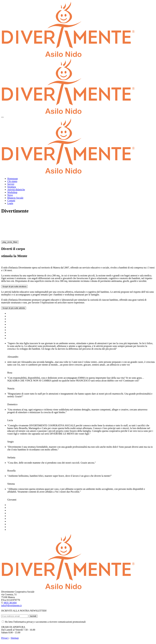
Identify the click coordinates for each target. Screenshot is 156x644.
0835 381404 (10, 603)
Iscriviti (33, 616)
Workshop (12, 192)
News (10, 195)
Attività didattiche (16, 190)
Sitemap (15, 638)
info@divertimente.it (11, 605)
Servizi (11, 184)
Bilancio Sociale (15, 198)
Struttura (12, 187)
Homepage (13, 179)
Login (10, 203)
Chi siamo (12, 181)
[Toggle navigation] (2, 117)
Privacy (5, 638)
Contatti (11, 201)
